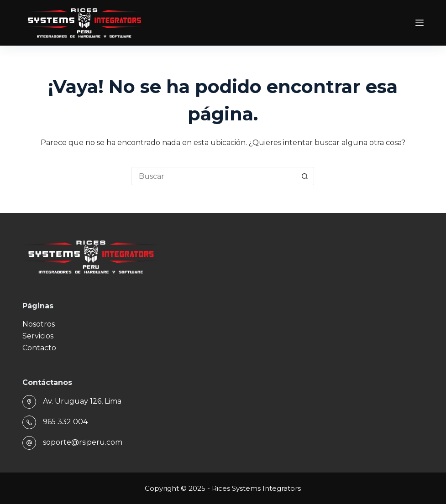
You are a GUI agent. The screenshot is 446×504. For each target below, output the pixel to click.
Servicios (38, 336)
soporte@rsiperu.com (83, 442)
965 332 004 (65, 422)
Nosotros (39, 324)
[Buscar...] (214, 176)
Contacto (39, 348)
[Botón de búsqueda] (305, 176)
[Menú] (420, 23)
